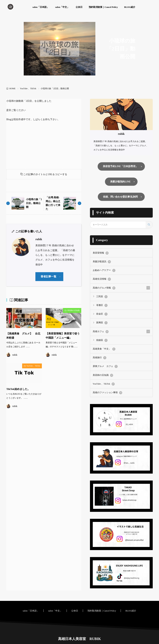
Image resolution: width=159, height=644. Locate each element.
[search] (149, 225)
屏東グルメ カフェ (104, 364)
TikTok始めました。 (19, 390)
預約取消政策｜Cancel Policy (103, 7)
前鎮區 (102, 338)
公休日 (79, 7)
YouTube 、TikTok (28, 89)
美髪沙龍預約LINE (120, 182)
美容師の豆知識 (73, 311)
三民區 (102, 296)
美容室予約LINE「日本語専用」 (120, 166)
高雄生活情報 (101, 279)
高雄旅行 (99, 355)
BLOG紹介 (130, 7)
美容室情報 (100, 253)
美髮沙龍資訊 (101, 262)
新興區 (102, 321)
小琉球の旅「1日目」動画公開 (33, 204)
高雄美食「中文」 (103, 347)
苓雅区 (102, 304)
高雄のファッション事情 (107, 389)
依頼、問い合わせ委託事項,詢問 (120, 197)
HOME (12, 89)
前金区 (102, 313)
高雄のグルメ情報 (33, 311)
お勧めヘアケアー (103, 270)
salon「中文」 (62, 7)
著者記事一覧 (49, 277)
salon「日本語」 (41, 7)
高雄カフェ (100, 330)
